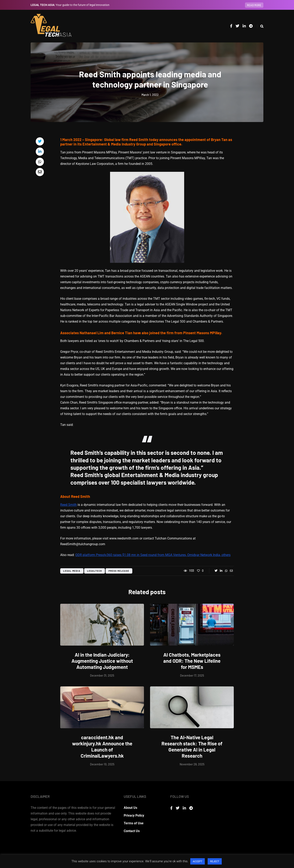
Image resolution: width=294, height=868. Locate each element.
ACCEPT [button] (198, 861)
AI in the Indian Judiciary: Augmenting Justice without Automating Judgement (102, 661)
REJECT (215, 861)
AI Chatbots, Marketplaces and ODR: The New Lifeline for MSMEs (192, 661)
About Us (130, 808)
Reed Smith (68, 505)
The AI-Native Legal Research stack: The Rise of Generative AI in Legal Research (192, 746)
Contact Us (132, 831)
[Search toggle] (260, 26)
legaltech (95, 571)
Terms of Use (134, 823)
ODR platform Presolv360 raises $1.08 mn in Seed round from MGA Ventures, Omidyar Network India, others (153, 555)
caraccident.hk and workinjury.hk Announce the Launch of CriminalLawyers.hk (102, 746)
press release (119, 571)
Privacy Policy (134, 815)
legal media (72, 571)
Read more (254, 5)
